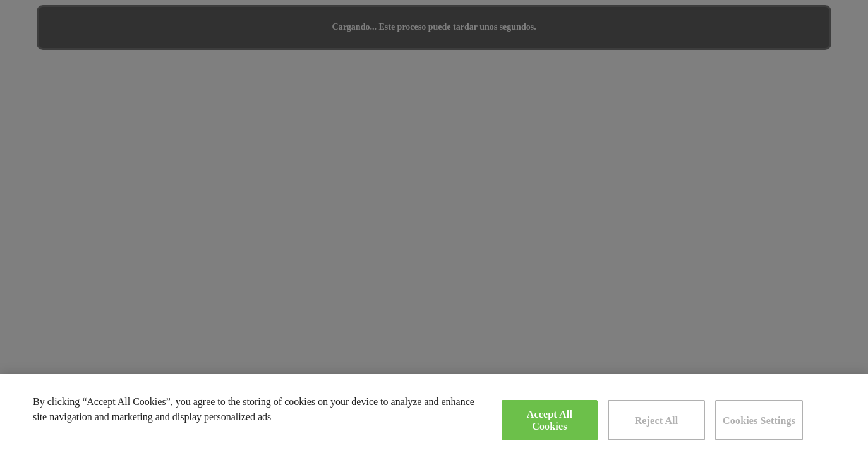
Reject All (657, 421)
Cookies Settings (759, 421)
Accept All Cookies (550, 420)
